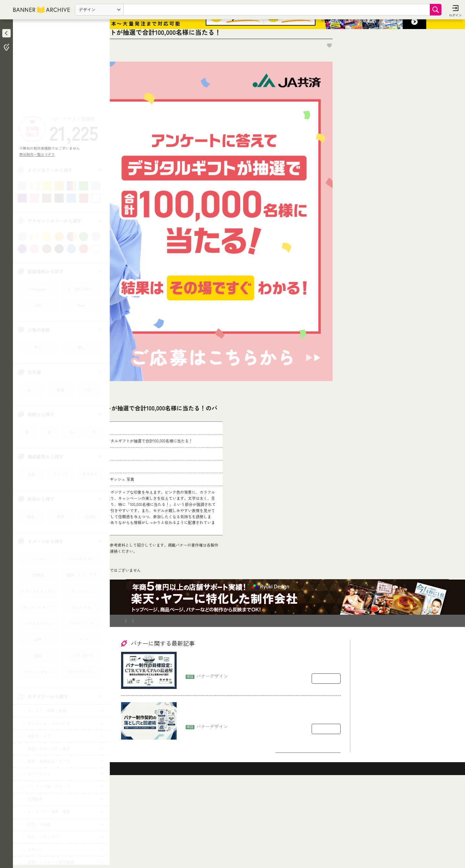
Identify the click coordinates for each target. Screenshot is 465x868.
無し (81, 347)
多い (31, 390)
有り (38, 347)
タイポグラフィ (81, 672)
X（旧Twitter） (82, 289)
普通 (60, 390)
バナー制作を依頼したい (144, 701)
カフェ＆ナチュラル (38, 591)
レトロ (81, 639)
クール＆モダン (81, 559)
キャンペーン (148, 653)
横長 (60, 516)
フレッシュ (81, 591)
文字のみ (90, 474)
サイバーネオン (38, 672)
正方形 (90, 516)
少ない (90, 390)
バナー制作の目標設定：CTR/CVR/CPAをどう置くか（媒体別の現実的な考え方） (262, 744)
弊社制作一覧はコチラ (39, 154)
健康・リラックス (81, 575)
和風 (38, 656)
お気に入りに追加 (420, 77)
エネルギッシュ (38, 623)
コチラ (163, 611)
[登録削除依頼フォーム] (228, 583)
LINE (38, 305)
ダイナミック (81, 623)
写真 (31, 474)
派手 (38, 639)
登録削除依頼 (184, 701)
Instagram (38, 289)
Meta (81, 305)
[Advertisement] (61, 69)
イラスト (60, 474)
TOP (126, 653)
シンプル (38, 559)
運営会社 (210, 701)
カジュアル (81, 607)
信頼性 (38, 575)
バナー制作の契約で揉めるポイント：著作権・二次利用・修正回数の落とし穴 (263, 794)
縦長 (31, 516)
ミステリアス (81, 656)
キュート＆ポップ (38, 607)
